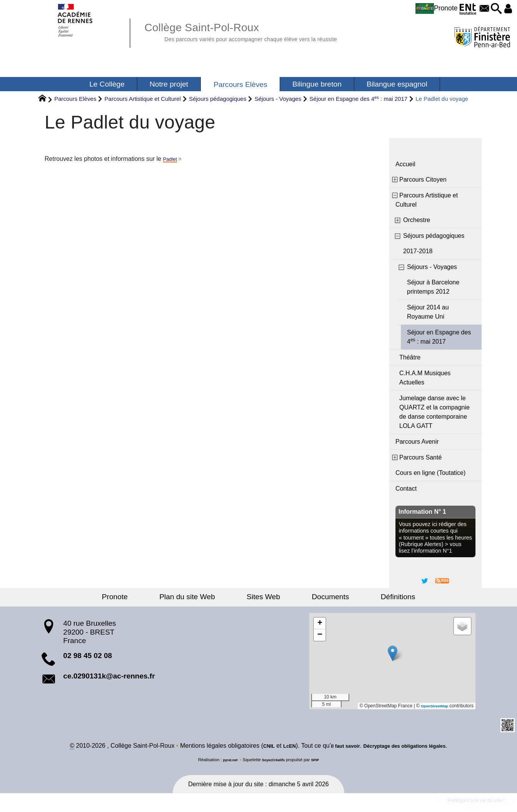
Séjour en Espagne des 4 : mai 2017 (359, 99)
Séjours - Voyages (278, 99)
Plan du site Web (202, 597)
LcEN (277, 747)
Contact (406, 489)
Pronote (418, 8)
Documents (316, 597)
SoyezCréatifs (274, 761)
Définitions (369, 597)
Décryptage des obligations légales (411, 747)
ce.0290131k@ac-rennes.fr (109, 676)
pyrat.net (226, 761)
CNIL (253, 747)
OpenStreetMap (431, 706)
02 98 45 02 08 (88, 656)
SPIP (320, 761)
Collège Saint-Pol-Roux (265, 31)
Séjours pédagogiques (218, 99)
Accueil (405, 164)
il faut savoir (338, 747)
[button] (490, 9)
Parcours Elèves (75, 99)
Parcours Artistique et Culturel (143, 99)
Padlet (172, 159)
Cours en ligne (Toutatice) (430, 473)
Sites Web (263, 597)
